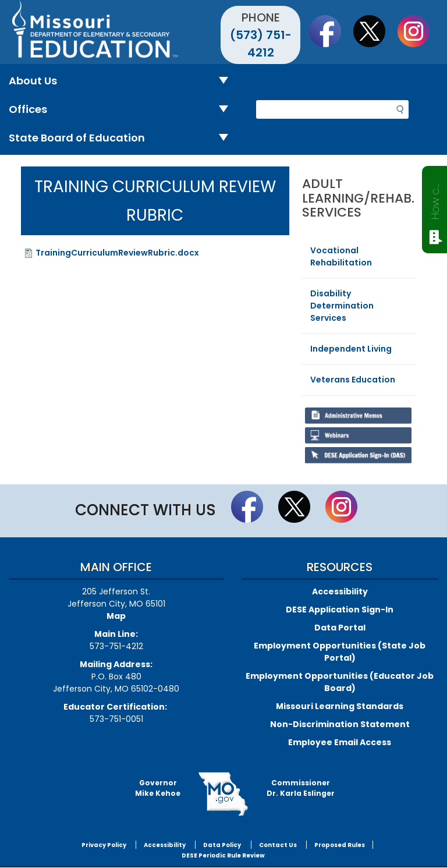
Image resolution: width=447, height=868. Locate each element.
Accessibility (340, 591)
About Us (123, 81)
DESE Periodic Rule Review (223, 855)
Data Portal (340, 628)
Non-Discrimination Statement (340, 724)
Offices (123, 110)
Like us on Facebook (331, 31)
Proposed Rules (340, 845)
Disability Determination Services (342, 306)
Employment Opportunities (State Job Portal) (340, 652)
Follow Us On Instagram (419, 31)
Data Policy (222, 845)
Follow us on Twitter (375, 31)
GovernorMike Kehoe (158, 788)
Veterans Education (353, 380)
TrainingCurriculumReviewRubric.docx (117, 253)
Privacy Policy (104, 845)
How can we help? (435, 199)
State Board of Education (123, 138)
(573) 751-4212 (261, 44)
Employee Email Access (340, 742)
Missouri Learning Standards (340, 706)
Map (116, 616)
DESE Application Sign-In (340, 610)
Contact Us (278, 845)
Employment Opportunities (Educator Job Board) (340, 682)
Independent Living (351, 349)
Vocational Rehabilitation (341, 256)
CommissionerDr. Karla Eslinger (301, 788)
